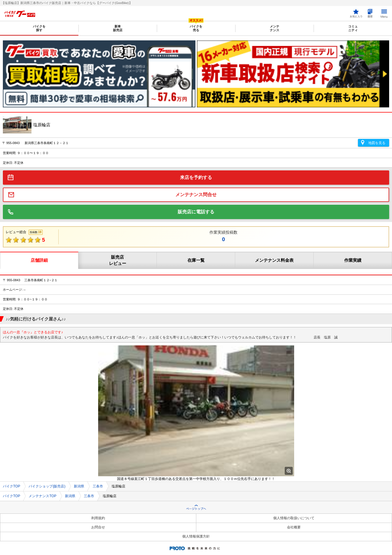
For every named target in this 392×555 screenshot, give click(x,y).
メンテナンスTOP (42, 496)
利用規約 (98, 518)
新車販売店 (118, 28)
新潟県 (79, 486)
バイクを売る (196, 28)
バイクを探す (39, 28)
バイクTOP (11, 486)
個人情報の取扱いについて (294, 518)
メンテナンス (275, 28)
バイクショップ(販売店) (47, 486)
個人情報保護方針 (196, 536)
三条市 (98, 486)
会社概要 (294, 527)
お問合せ (98, 527)
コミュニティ (353, 28)
